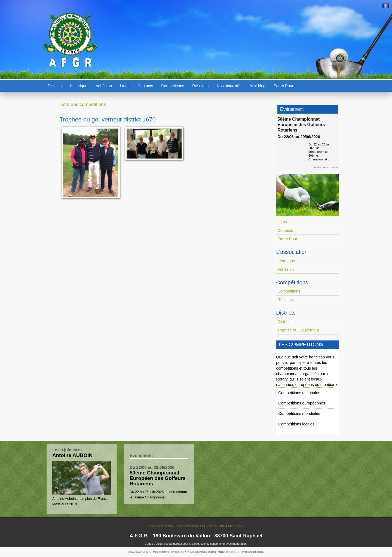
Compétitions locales (296, 424)
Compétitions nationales (299, 393)
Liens (125, 86)
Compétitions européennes (302, 403)
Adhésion (104, 86)
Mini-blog (258, 86)
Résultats (200, 86)
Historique (79, 86)
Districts (55, 86)
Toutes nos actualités (327, 167)
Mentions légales (190, 526)
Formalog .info (177, 552)
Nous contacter (162, 526)
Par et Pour (284, 86)
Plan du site (216, 526)
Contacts (145, 86)
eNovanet (192, 552)
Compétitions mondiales (299, 413)
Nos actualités (229, 86)
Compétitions (173, 86)
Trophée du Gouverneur (298, 330)
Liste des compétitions (83, 104)
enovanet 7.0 (232, 552)
